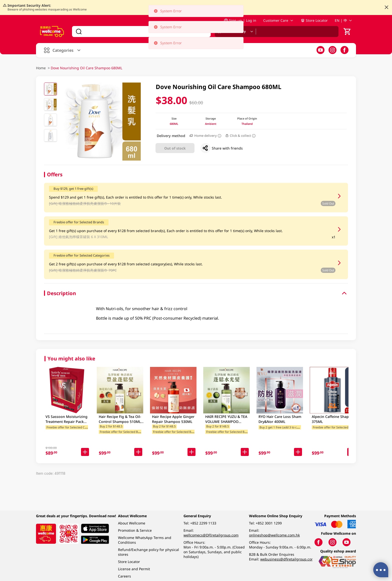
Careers (124, 576)
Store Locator (314, 20)
